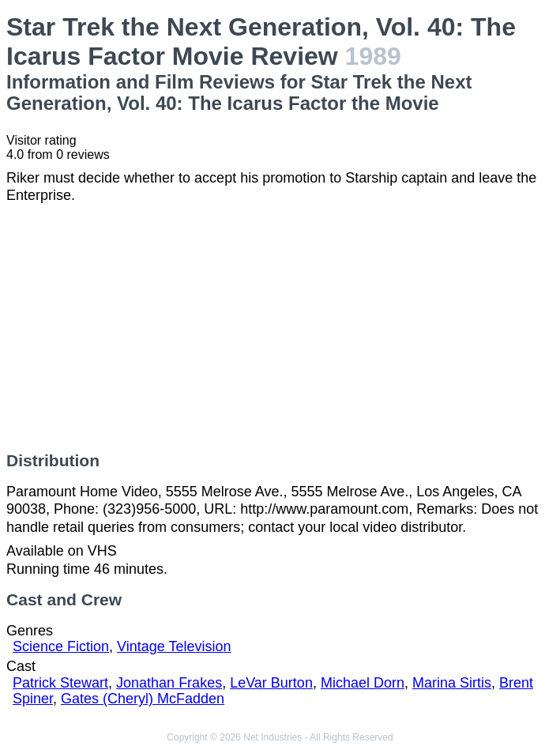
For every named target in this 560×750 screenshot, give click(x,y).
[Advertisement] (280, 328)
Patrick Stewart (60, 683)
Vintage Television (174, 646)
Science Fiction (61, 646)
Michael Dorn (363, 683)
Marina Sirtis (452, 683)
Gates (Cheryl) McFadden (143, 699)
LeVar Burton (271, 683)
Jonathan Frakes (169, 683)
